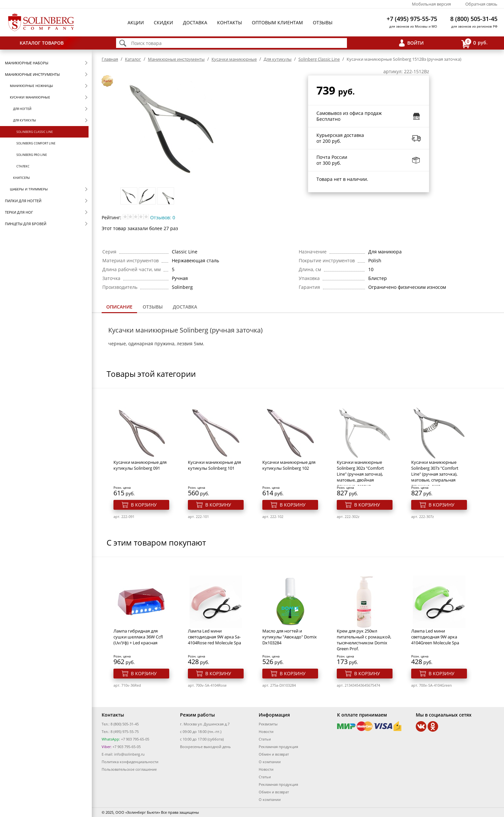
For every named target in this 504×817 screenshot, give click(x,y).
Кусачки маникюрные (30, 97)
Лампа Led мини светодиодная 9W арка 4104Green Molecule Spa (435, 637)
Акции (136, 22)
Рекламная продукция (278, 747)
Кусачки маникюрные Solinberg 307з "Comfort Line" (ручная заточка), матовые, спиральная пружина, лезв (435, 474)
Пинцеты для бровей (26, 224)
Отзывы (323, 22)
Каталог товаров (42, 43)
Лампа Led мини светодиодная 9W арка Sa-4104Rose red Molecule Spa (214, 637)
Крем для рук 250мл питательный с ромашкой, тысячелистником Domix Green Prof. (364, 640)
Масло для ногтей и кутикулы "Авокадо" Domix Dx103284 (290, 637)
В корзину (144, 505)
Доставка (195, 22)
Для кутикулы (25, 120)
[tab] (119, 307)
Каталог (133, 59)
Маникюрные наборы (27, 63)
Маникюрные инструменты (32, 74)
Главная (110, 59)
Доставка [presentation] (185, 307)
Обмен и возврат (274, 754)
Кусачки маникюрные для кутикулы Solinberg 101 (214, 465)
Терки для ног (19, 212)
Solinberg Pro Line (32, 155)
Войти (415, 43)
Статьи (265, 739)
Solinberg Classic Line (35, 132)
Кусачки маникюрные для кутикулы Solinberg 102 (289, 465)
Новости (266, 731)
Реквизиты (268, 724)
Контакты (230, 22)
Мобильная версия (431, 4)
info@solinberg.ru (129, 754)
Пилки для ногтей (23, 201)
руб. (474, 43)
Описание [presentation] (119, 307)
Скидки (163, 22)
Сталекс (23, 166)
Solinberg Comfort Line (36, 143)
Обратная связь (481, 4)
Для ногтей (22, 109)
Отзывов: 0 (163, 217)
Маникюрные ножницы (31, 86)
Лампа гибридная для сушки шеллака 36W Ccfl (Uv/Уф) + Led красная (138, 637)
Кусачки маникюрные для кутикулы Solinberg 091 (140, 465)
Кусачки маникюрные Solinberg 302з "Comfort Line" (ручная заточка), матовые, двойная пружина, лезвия (360, 474)
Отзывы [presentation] (153, 307)
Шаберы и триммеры (29, 189)
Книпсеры (21, 178)
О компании (270, 762)
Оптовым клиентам (277, 22)
